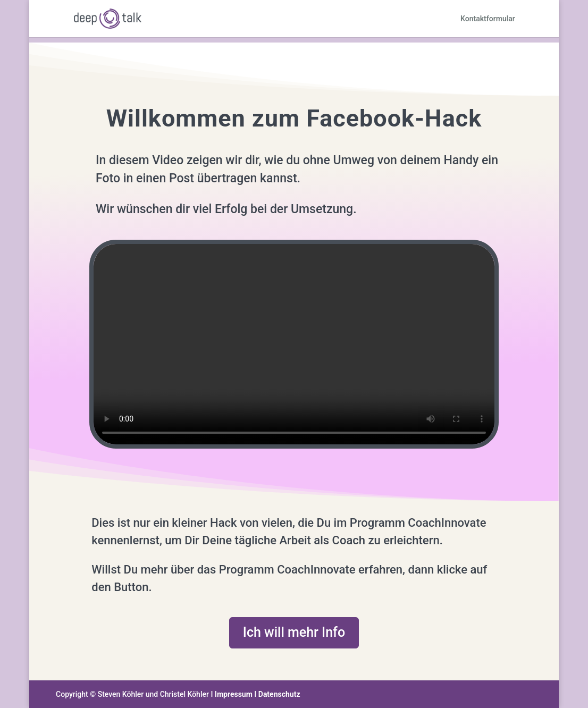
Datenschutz (279, 694)
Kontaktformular (488, 19)
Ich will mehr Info (294, 632)
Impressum (234, 694)
